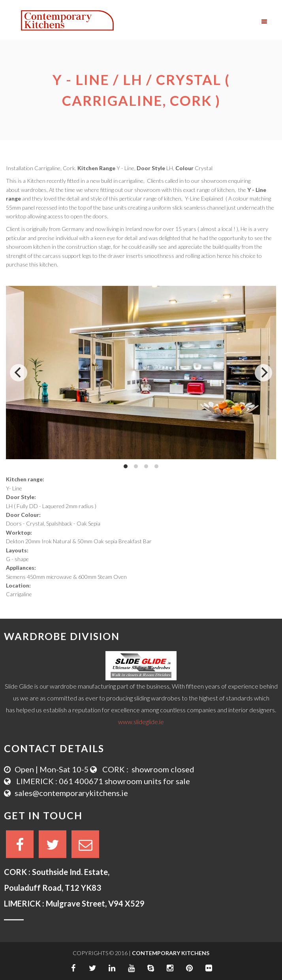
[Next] (263, 373)
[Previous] (19, 373)
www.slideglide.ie (141, 722)
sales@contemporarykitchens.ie (71, 793)
